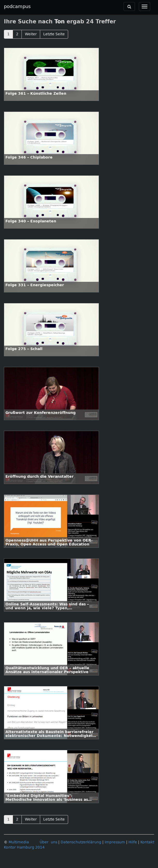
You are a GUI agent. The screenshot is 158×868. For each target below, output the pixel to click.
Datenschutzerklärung (81, 842)
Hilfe (133, 842)
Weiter (31, 34)
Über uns (48, 842)
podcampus (17, 6)
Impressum (115, 842)
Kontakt (147, 842)
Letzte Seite (54, 34)
